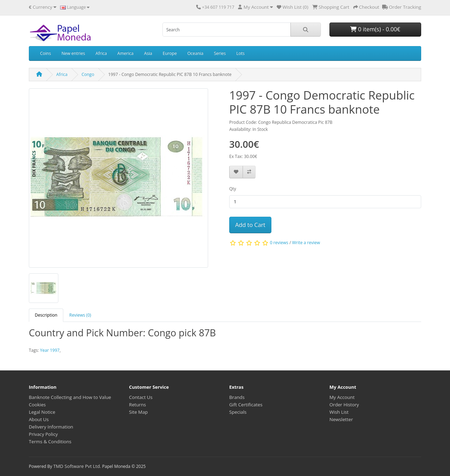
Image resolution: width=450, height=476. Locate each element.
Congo (88, 74)
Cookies (37, 405)
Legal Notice (42, 412)
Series (220, 53)
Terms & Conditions (50, 442)
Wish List (339, 412)
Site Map (138, 412)
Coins (46, 53)
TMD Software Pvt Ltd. (77, 466)
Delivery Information (51, 427)
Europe (170, 53)
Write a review (306, 243)
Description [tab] (46, 315)
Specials (238, 412)
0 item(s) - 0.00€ (375, 29)
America (126, 53)
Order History (344, 405)
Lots (240, 53)
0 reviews (279, 243)
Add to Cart (250, 225)
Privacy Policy (43, 434)
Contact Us (141, 397)
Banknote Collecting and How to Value (70, 397)
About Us (39, 419)
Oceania (195, 53)
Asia (148, 53)
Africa (101, 53)
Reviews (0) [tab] (80, 315)
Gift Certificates (246, 405)
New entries (73, 53)
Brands (237, 397)
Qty (233, 189)
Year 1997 (50, 350)
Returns (137, 405)
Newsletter (341, 419)
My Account (342, 397)
